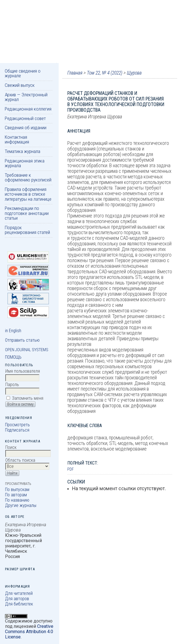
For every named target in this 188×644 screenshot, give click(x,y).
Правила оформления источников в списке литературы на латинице (28, 194)
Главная (75, 73)
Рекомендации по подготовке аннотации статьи (27, 213)
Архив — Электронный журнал (26, 97)
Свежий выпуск (20, 85)
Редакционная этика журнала (25, 163)
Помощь (13, 357)
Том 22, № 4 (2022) (105, 73)
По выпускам (17, 489)
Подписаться (17, 430)
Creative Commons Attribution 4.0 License (29, 632)
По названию (17, 500)
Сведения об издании (26, 128)
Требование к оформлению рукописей (28, 177)
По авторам (16, 495)
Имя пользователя (23, 371)
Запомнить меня (28, 398)
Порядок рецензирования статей (27, 230)
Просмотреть (17, 425)
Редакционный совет (25, 118)
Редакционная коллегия (28, 109)
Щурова (134, 73)
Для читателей (19, 593)
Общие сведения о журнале (23, 73)
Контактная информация (17, 139)
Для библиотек (19, 604)
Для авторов (17, 599)
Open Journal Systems (27, 350)
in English (13, 331)
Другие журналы (21, 505)
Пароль (12, 385)
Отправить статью (22, 340)
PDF (71, 469)
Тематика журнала (22, 151)
